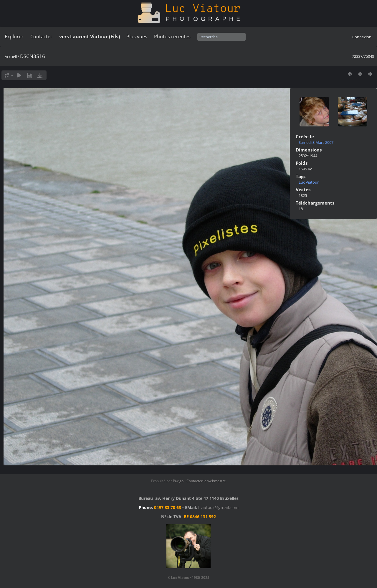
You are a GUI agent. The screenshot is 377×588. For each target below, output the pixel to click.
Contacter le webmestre (206, 481)
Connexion (362, 37)
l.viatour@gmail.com (218, 507)
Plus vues (137, 37)
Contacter (41, 37)
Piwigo (178, 481)
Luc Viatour (309, 182)
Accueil (11, 57)
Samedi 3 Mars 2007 (316, 142)
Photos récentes (172, 37)
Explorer (14, 37)
